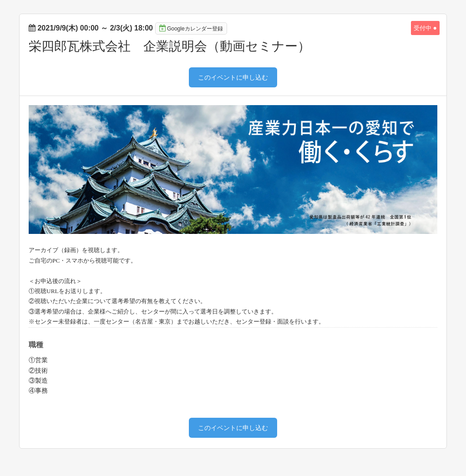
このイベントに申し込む (233, 77)
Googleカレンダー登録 (191, 28)
